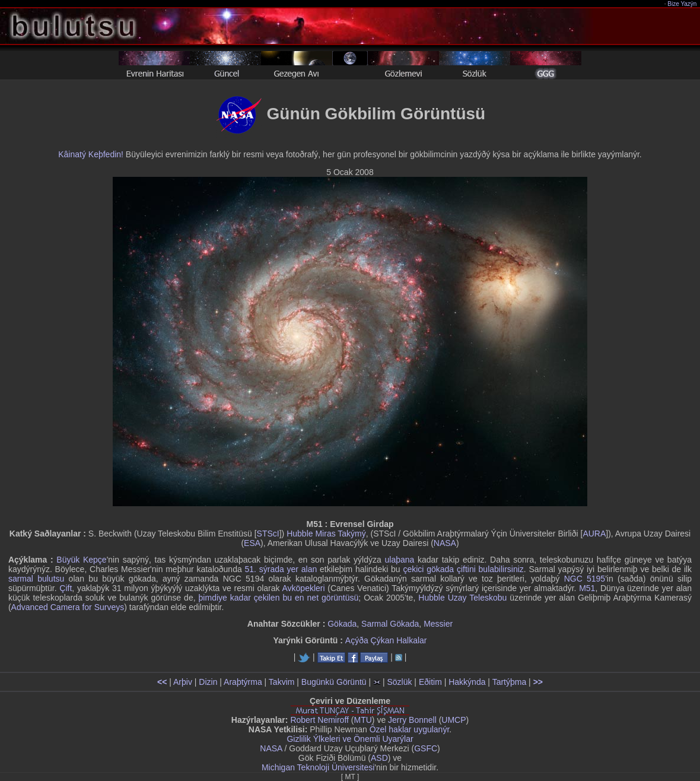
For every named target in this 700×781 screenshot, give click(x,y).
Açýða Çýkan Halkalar (386, 640)
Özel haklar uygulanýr (410, 729)
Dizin (208, 682)
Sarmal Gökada (390, 624)
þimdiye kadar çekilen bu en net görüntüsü (279, 598)
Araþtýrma (243, 682)
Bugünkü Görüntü (334, 682)
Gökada (342, 624)
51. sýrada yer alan (281, 569)
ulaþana (399, 560)
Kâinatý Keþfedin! (91, 154)
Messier (438, 624)
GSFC (426, 748)
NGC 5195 (585, 579)
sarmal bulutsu (36, 579)
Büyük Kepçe (81, 560)
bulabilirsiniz (501, 569)
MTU (363, 720)
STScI (268, 534)
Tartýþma (510, 682)
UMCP (454, 720)
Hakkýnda (467, 682)
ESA (252, 543)
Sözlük (399, 682)
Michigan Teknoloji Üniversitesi (318, 767)
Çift (66, 588)
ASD (379, 758)
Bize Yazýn (682, 4)
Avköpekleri (303, 588)
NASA (445, 543)
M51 (587, 588)
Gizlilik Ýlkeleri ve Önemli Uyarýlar (350, 739)
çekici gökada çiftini (439, 569)
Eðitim (430, 682)
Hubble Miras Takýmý (326, 534)
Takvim (282, 682)
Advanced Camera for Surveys (68, 607)
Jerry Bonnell (412, 720)
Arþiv (183, 682)
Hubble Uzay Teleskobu (462, 598)
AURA (594, 534)
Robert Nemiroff (319, 720)
